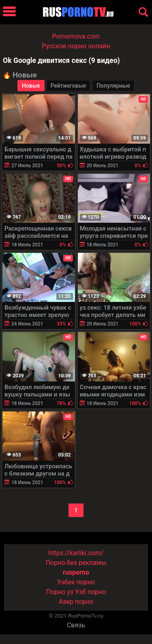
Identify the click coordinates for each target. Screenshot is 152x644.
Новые (31, 86)
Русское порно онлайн (76, 46)
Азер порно (76, 602)
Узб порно (90, 592)
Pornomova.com (76, 36)
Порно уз (60, 592)
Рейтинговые (69, 86)
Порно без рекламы (76, 563)
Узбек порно (76, 582)
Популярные (113, 86)
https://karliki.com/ (76, 553)
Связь (76, 625)
